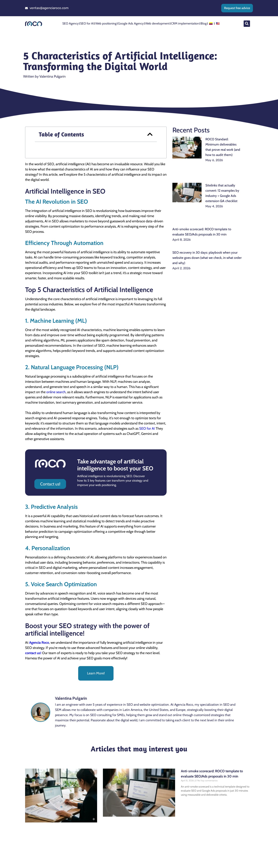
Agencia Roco (39, 643)
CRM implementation (185, 23)
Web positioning (106, 23)
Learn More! (96, 673)
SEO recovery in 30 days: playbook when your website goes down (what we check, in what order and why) (207, 258)
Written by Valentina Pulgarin (44, 76)
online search (56, 392)
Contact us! (50, 484)
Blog (204, 23)
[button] (247, 24)
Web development (157, 23)
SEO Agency (70, 23)
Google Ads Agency (131, 23)
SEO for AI (87, 23)
